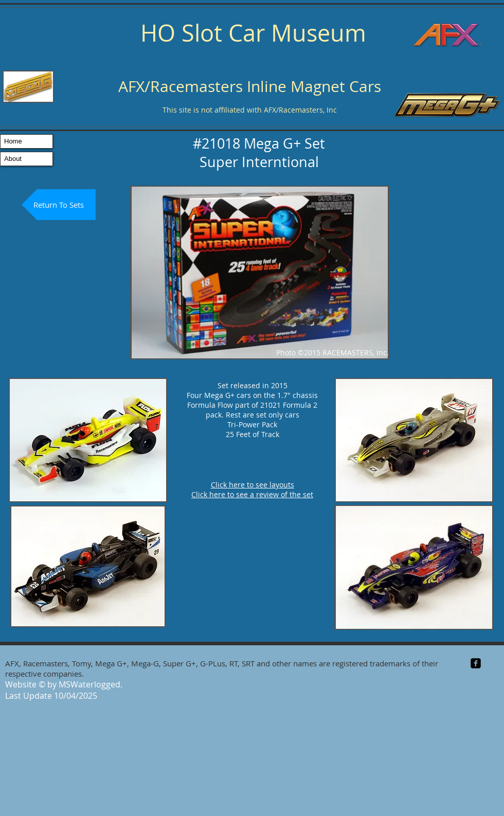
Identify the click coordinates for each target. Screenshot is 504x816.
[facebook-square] (476, 663)
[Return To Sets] (59, 205)
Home (13, 141)
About (13, 159)
